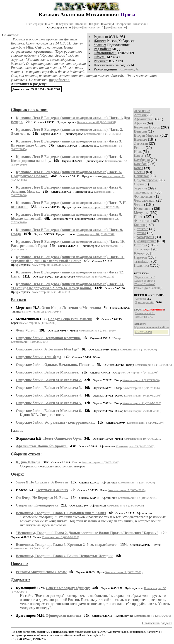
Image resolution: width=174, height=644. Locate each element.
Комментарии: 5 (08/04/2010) (127, 490)
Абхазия (140, 115)
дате (108, 27)
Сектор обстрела (144, 281)
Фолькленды (144, 196)
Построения (123, 24)
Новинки (82, 24)
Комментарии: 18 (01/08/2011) (95, 276)
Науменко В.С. (144, 317)
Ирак (138, 152)
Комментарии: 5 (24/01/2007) (145, 423)
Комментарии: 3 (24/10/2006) (152, 616)
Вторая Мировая (147, 135)
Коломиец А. (129, 69)
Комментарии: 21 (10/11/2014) (41, 311)
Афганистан (143, 119)
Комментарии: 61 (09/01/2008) (97, 122)
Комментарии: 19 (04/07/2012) (143, 439)
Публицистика (145, 241)
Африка (140, 123)
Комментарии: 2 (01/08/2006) (143, 411)
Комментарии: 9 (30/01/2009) (124, 572)
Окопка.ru (140, 24)
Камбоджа (142, 160)
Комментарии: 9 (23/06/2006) (143, 395)
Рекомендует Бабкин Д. (149, 288)
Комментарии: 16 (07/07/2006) (51, 265)
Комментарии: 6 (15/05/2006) (138, 349)
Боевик (139, 225)
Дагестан (141, 143)
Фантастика (143, 221)
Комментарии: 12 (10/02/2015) (137, 498)
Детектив (141, 229)
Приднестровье (146, 180)
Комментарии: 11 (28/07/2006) (142, 403)
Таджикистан (144, 192)
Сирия (139, 184)
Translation (142, 261)
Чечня (139, 204)
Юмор (139, 253)
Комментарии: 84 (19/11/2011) (30, 548)
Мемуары (141, 213)
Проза (139, 217)
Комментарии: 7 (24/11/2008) (140, 372)
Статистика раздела (157, 623)
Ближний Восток (147, 127)
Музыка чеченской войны (151, 327)
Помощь (108, 24)
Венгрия (140, 131)
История (140, 245)
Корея (138, 168)
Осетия (139, 172)
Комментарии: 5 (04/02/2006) (29, 342)
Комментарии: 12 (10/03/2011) (51, 292)
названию (120, 27)
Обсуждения (65, 24)
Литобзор (141, 249)
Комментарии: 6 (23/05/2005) (125, 505)
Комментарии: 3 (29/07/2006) (141, 388)
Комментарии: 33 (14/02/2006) (135, 446)
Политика (141, 265)
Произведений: (144, 302)
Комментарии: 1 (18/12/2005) (102, 134)
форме (77, 27)
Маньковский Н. (145, 313)
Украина (140, 188)
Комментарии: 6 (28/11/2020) (97, 330)
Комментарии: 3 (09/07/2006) (60, 537)
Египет (139, 148)
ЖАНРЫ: (142, 111)
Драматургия (144, 237)
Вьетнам (140, 139)
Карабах (140, 164)
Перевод (140, 257)
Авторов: (140, 299)
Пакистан (141, 176)
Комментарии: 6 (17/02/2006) (38, 323)
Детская (140, 233)
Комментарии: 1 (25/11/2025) (136, 482)
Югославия (143, 209)
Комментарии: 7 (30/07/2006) (101, 207)
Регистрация (35, 24)
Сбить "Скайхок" (145, 284)
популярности (93, 27)
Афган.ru (140, 324)
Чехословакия (145, 200)
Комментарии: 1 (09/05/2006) (101, 462)
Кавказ (139, 156)
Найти (50, 24)
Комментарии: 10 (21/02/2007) (96, 234)
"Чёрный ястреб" (145, 277)
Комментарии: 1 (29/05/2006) (141, 380)
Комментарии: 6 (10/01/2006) (153, 365)
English (95, 24)
